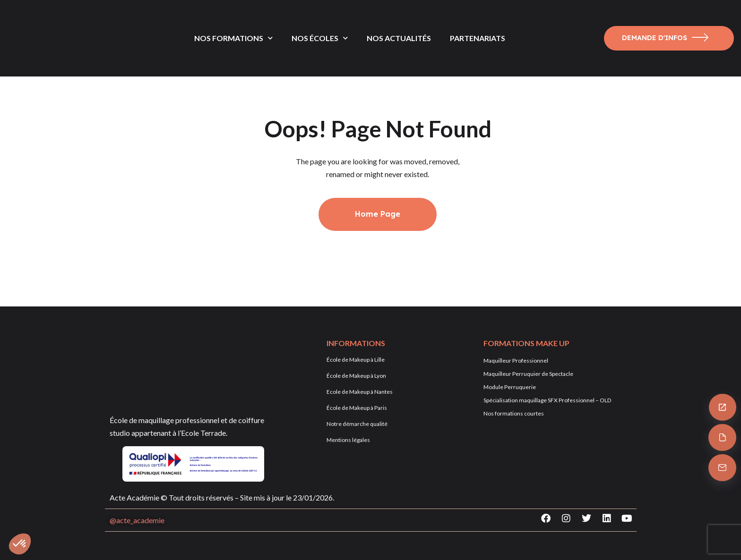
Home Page (378, 214)
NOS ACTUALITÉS (399, 38)
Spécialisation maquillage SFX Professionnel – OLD (547, 400)
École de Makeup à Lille (356, 360)
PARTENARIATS (478, 38)
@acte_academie (137, 520)
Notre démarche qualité (357, 424)
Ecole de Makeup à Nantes (360, 392)
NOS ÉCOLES (320, 38)
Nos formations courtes (514, 413)
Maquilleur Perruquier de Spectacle (528, 374)
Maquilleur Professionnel (516, 361)
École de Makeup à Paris (357, 408)
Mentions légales (348, 440)
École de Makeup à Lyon (356, 376)
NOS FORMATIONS (233, 38)
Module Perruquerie (510, 387)
